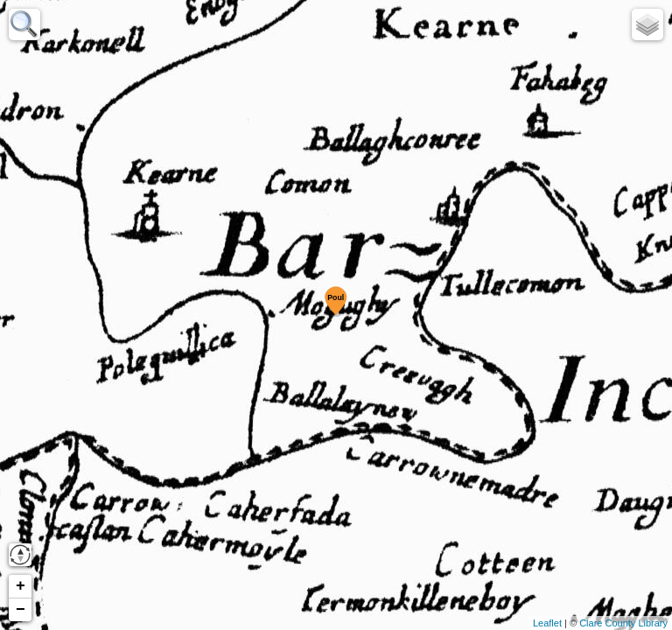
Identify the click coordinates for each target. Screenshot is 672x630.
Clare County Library (623, 623)
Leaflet (547, 623)
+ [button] (21, 586)
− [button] (21, 610)
